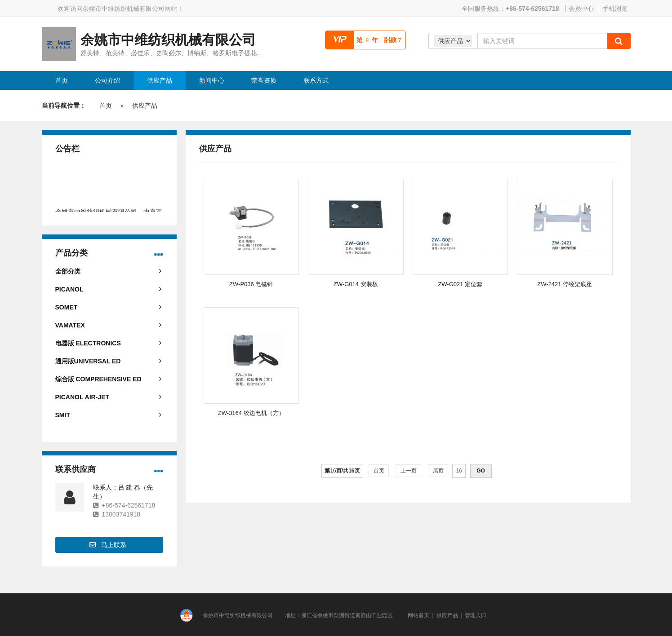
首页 (106, 106)
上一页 (408, 471)
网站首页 (418, 615)
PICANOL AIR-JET (82, 397)
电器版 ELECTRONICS (88, 343)
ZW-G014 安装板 (356, 284)
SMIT (63, 415)
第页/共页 (342, 471)
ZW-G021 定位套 (460, 284)
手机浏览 (615, 9)
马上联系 (114, 545)
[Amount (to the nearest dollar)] (542, 41)
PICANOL (69, 289)
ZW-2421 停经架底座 (565, 284)
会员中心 (581, 9)
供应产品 (145, 106)
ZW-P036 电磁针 (251, 284)
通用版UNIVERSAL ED (88, 361)
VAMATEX (70, 325)
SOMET (67, 307)
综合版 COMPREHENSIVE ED (98, 379)
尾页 (438, 471)
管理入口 (476, 615)
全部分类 (68, 271)
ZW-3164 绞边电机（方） (251, 413)
